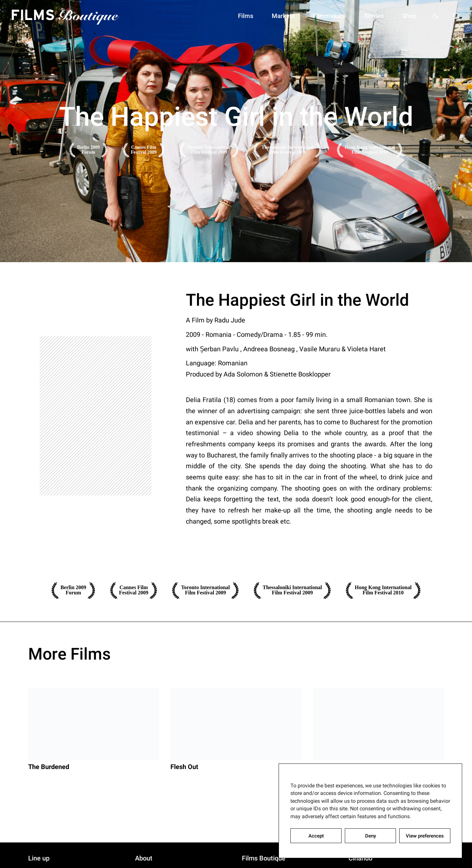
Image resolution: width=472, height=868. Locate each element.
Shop (407, 16)
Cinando (360, 859)
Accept (316, 836)
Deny (371, 836)
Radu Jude (230, 320)
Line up (39, 859)
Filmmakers (321, 16)
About (144, 859)
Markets (272, 16)
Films (232, 16)
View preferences (425, 836)
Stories (369, 16)
